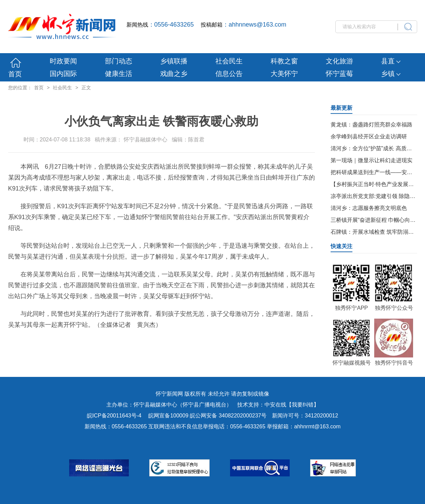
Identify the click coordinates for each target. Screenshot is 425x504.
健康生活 (119, 74)
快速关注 (341, 246)
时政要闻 (63, 61)
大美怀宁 (284, 74)
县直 (391, 61)
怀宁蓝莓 (339, 74)
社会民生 (229, 61)
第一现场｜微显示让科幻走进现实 (371, 160)
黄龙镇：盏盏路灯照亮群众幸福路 (371, 125)
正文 (86, 88)
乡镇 (391, 74)
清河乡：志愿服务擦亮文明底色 (369, 208)
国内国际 (63, 74)
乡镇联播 (174, 61)
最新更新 (341, 108)
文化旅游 (339, 61)
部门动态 (119, 61)
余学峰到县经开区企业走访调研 (369, 136)
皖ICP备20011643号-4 (114, 416)
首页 (15, 74)
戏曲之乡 (174, 74)
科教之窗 (284, 61)
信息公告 (229, 74)
